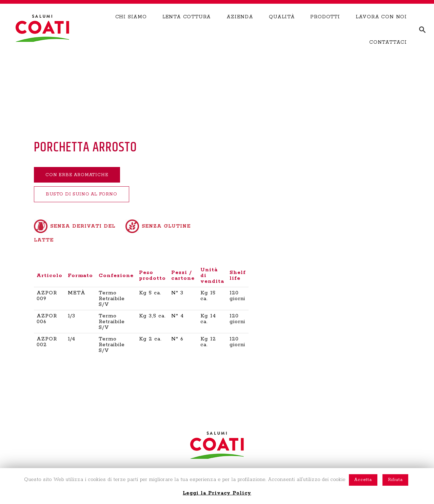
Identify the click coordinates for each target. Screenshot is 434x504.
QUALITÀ (282, 26)
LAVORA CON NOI (381, 26)
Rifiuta (395, 480)
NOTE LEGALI (338, 464)
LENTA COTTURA (187, 26)
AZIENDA (240, 26)
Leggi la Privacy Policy (217, 493)
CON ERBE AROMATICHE (83, 175)
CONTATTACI (388, 51)
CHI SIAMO (131, 26)
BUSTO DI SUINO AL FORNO (88, 195)
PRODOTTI (325, 26)
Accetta (363, 480)
